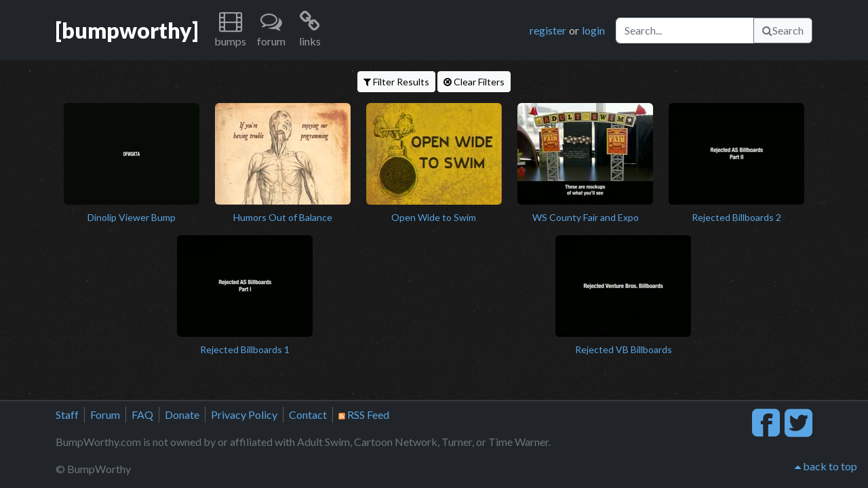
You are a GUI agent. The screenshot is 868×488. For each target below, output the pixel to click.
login (593, 30)
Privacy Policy (244, 414)
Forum (105, 414)
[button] (230, 30)
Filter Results (396, 82)
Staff (67, 414)
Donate (182, 414)
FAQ (142, 414)
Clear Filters (474, 82)
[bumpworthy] (127, 30)
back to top (826, 466)
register (548, 30)
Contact (308, 414)
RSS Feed (364, 414)
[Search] (685, 30)
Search (783, 30)
